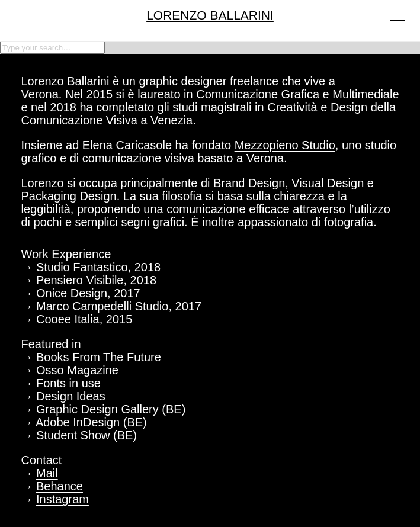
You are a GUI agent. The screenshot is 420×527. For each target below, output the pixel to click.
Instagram (62, 499)
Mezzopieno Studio (285, 145)
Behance (60, 486)
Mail (47, 473)
